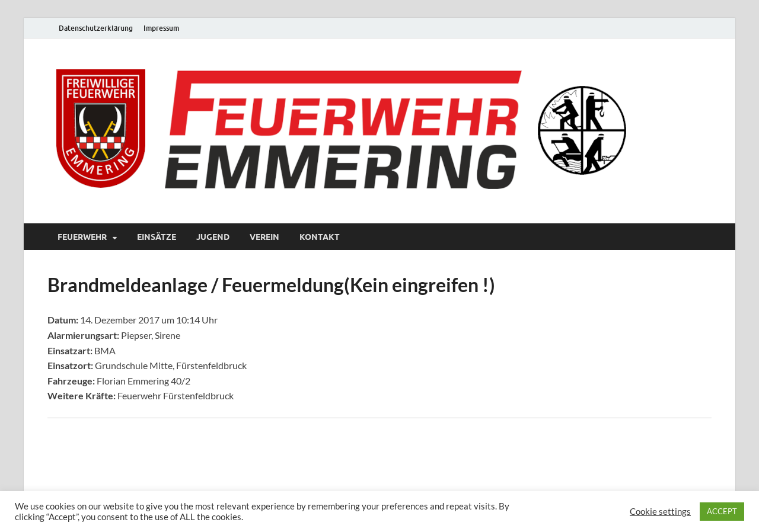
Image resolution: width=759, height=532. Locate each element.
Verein (264, 237)
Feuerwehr (82, 237)
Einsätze (157, 237)
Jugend (213, 237)
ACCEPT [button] (722, 511)
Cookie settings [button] (660, 512)
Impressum (161, 28)
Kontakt (320, 237)
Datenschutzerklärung (96, 28)
